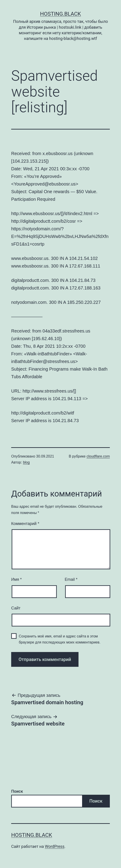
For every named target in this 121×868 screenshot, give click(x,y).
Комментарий (25, 524)
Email (71, 579)
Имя (16, 579)
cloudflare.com (98, 456)
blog (26, 462)
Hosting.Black (60, 14)
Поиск (17, 791)
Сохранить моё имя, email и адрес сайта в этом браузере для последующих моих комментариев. (60, 639)
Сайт (16, 608)
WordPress (54, 846)
